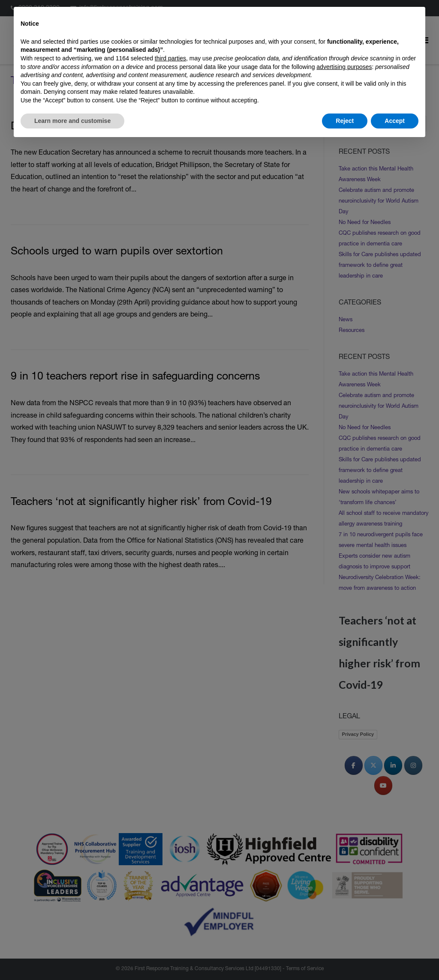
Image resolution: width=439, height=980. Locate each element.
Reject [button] (345, 121)
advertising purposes (344, 67)
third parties (170, 58)
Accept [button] (395, 121)
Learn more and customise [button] (72, 121)
